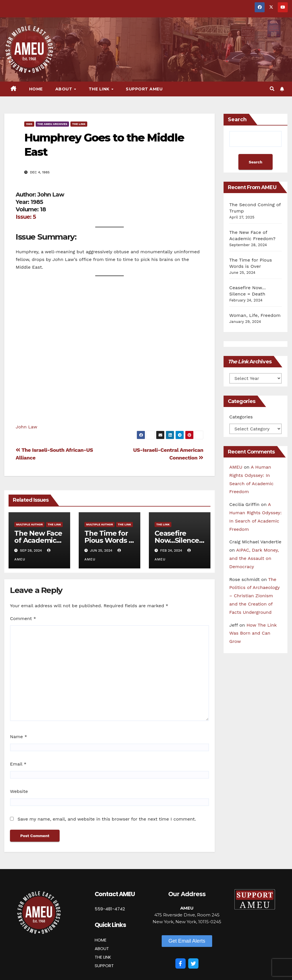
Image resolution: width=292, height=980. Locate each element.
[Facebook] (181, 963)
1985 (29, 124)
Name (19, 737)
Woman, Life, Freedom (255, 315)
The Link (100, 89)
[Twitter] (193, 963)
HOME (101, 940)
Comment (23, 618)
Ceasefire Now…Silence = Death (179, 540)
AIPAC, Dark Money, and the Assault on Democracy (254, 558)
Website (19, 791)
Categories (241, 417)
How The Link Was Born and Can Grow (253, 633)
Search (237, 120)
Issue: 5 (26, 217)
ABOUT (102, 948)
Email (18, 764)
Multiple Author (29, 524)
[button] (272, 89)
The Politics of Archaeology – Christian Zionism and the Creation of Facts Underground (255, 596)
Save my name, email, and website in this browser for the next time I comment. (107, 819)
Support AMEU (144, 89)
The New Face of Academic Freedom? (38, 540)
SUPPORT (104, 966)
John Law (27, 427)
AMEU (236, 467)
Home (36, 89)
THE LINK (103, 957)
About (64, 89)
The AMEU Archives (52, 124)
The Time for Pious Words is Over (109, 540)
